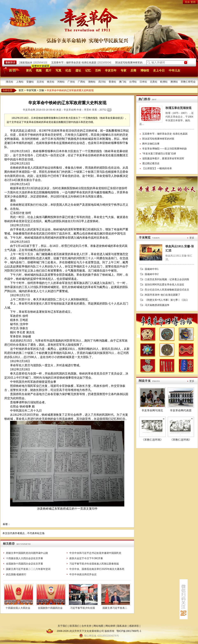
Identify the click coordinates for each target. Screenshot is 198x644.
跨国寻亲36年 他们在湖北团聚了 (162, 295)
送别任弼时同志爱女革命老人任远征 (164, 285)
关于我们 (63, 626)
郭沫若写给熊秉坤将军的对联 (132, 63)
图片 (49, 70)
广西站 (82, 82)
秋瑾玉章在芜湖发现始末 (20, 63)
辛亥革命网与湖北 (152, 410)
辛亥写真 (31, 90)
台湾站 (133, 82)
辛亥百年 (111, 70)
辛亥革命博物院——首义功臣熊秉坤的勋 (164, 149)
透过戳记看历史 (151, 163)
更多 (192, 238)
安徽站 (30, 82)
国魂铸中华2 (152, 274)
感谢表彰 (134, 626)
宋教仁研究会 (188, 82)
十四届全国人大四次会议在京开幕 (24, 558)
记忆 (88, 70)
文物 (41, 90)
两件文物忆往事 (151, 144)
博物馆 (145, 70)
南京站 (51, 82)
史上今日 (159, 70)
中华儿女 (175, 70)
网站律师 (110, 626)
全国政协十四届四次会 (50, 608)
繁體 (193, 2)
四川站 (102, 82)
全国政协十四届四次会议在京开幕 (24, 564)
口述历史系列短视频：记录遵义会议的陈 (167, 279)
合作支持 (86, 626)
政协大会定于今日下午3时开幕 (86, 558)
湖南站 (92, 82)
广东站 (71, 82)
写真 (58, 70)
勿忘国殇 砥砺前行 (16, 574)
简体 (187, 2)
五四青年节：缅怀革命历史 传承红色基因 (75, 63)
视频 (39, 70)
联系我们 (75, 626)
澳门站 (123, 82)
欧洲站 (164, 82)
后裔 (133, 70)
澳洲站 (174, 82)
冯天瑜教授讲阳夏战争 (157, 305)
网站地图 (98, 626)
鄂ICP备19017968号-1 (129, 631)
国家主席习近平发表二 (115, 608)
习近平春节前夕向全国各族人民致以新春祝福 (94, 564)
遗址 (78, 70)
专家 (123, 70)
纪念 (68, 70)
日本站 (143, 82)
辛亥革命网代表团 (181, 410)
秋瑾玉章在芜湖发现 (178, 108)
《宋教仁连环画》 (152, 440)
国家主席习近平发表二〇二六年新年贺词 (28, 569)
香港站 (112, 82)
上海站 (20, 82)
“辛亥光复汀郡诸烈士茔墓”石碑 (159, 154)
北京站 (40, 82)
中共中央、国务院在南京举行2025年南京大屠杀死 (97, 569)
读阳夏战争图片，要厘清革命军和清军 (163, 159)
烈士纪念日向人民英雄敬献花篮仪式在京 (167, 290)
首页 (11, 70)
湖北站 (9, 82)
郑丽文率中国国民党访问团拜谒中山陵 (27, 553)
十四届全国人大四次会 (18, 608)
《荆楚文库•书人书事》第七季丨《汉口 (166, 300)
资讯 (29, 70)
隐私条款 (122, 626)
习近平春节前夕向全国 (83, 608)
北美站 (154, 82)
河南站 (61, 82)
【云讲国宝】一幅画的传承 (157, 168)
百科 (98, 70)
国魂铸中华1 (152, 269)
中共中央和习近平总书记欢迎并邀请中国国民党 (95, 553)
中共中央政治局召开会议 (83, 574)
